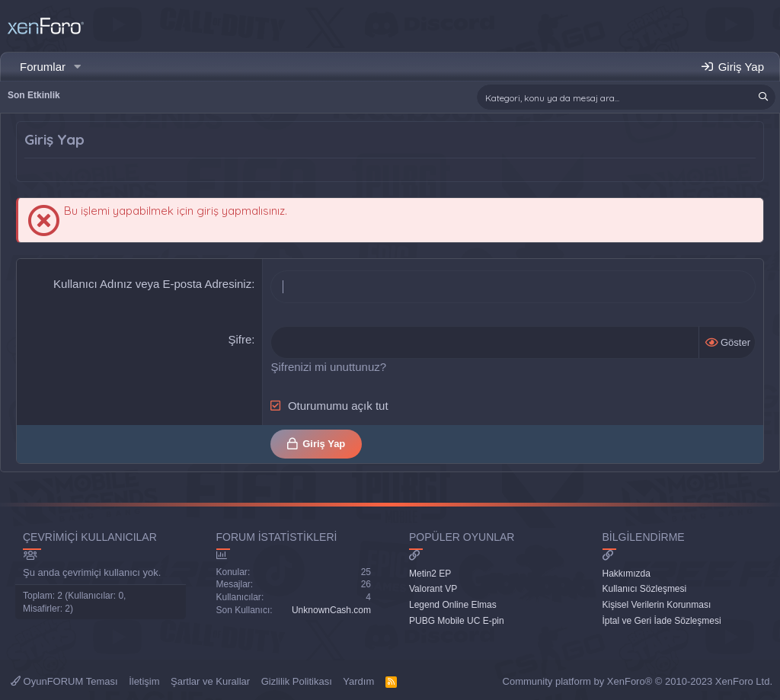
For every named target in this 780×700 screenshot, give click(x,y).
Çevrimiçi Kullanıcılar (90, 537)
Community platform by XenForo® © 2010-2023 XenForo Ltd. (638, 681)
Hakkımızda (627, 574)
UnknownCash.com (331, 610)
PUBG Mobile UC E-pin (457, 621)
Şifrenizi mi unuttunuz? (328, 367)
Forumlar (43, 67)
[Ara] (626, 97)
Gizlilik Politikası (297, 681)
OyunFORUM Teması (64, 681)
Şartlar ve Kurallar (210, 681)
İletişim (144, 681)
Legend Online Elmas (453, 605)
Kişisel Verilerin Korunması (657, 605)
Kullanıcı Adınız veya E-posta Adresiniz (152, 284)
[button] (78, 67)
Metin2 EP (430, 574)
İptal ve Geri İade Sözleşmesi (662, 621)
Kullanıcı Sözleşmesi (645, 589)
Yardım (358, 681)
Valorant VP (433, 589)
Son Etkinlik (34, 95)
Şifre (240, 339)
